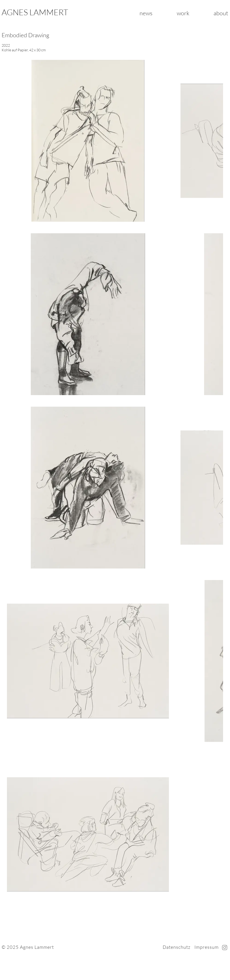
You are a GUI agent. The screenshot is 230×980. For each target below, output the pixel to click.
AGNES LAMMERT (35, 12)
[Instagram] (225, 947)
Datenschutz (177, 947)
